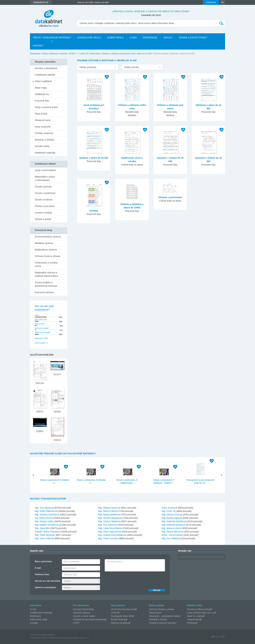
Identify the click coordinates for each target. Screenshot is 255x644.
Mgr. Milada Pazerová (109, 508)
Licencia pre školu (89, 38)
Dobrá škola (115, 38)
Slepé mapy (41, 88)
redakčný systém (57, 638)
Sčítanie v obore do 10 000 (94, 158)
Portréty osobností (44, 133)
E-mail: (38, 568)
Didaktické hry (42, 94)
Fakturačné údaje (39, 619)
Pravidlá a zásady (158, 619)
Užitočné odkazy (81, 613)
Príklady (191, 623)
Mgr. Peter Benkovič (45, 535)
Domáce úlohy (42, 146)
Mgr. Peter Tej (169, 511)
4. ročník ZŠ (83, 54)
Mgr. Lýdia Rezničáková (110, 528)
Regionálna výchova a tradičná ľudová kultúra (46, 274)
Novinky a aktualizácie (46, 68)
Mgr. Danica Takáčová (109, 521)
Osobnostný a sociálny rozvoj (46, 264)
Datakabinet (35, 54)
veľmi (37, 315)
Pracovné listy (42, 101)
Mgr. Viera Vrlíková (44, 538)
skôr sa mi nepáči (42, 328)
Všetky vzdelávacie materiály (52, 38)
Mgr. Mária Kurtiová (171, 528)
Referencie (150, 38)
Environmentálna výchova (48, 237)
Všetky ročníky (131, 67)
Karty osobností (43, 127)
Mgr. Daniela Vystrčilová (47, 515)
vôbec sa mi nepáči (42, 332)
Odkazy (168, 38)
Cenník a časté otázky (193, 38)
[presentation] (129, 579)
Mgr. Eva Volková (170, 538)
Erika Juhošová (169, 508)
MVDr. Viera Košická (172, 535)
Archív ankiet (40, 343)
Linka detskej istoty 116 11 (200, 613)
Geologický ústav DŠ (121, 616)
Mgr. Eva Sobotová (108, 525)
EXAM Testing (118, 619)
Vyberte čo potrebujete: (46, 587)
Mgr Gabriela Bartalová (173, 525)
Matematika (95, 54)
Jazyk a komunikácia (45, 170)
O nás (133, 38)
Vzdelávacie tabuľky (45, 75)
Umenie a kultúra (43, 213)
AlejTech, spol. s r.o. (80, 638)
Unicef (114, 613)
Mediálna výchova (44, 243)
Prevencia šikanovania (198, 609)
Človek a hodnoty (44, 200)
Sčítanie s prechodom (170, 197)
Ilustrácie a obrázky (45, 140)
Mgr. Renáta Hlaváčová (110, 518)
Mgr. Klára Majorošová (110, 532)
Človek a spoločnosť (45, 193)
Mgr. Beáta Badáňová (109, 515)
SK (222, 2)
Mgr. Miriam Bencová (172, 532)
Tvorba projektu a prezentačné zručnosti (46, 284)
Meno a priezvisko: (44, 561)
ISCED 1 (72, 54)
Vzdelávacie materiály (41, 613)
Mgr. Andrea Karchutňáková (112, 535)
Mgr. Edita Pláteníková (46, 511)
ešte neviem (40, 324)
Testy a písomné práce (46, 107)
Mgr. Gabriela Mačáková (174, 521)
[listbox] (98, 67)
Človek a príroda (43, 187)
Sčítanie (94, 211)
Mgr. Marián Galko (44, 521)
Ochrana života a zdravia (47, 256)
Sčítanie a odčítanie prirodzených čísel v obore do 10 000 (127, 54)
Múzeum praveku (120, 623)
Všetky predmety (88, 67)
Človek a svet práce (45, 206)
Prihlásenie (211, 2)
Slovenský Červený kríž (123, 609)
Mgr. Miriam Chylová (172, 515)
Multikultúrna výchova (46, 250)
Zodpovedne (193, 619)
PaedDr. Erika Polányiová (48, 532)
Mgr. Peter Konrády (108, 538)
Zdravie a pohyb (43, 219)
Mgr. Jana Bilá (42, 528)
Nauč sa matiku (195, 616)
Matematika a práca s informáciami (45, 178)
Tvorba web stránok (38, 638)
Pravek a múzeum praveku (163, 623)
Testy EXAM (41, 114)
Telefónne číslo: (42, 574)
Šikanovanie (155, 613)
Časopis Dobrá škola (83, 609)
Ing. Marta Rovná (44, 518)
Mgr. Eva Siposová (44, 508)
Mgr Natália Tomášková (47, 525)
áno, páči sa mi (41, 319)
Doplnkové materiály (45, 153)
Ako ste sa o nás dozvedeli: (48, 581)
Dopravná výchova (44, 292)
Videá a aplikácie (43, 81)
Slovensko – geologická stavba (165, 616)
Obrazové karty (43, 120)
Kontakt (38, 46)
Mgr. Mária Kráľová (108, 511)
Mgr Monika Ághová (172, 518)
